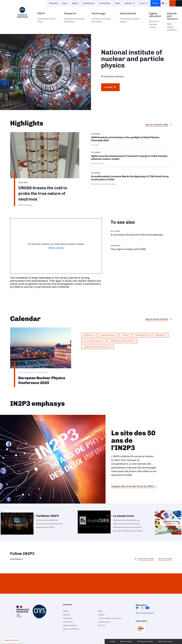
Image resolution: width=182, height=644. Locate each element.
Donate (155, 3)
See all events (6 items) (157, 319)
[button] (12, 640)
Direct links (53, 3)
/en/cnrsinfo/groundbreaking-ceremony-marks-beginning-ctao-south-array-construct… (131, 178)
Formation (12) (142, 335)
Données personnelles (145, 641)
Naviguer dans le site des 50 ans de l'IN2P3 (133, 486)
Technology (103, 19)
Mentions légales (126, 641)
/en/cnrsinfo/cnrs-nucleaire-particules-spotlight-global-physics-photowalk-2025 (131, 140)
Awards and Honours (172, 23)
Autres (125, 335)
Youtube (147, 608)
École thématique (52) (94, 341)
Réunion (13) (89, 335)
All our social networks (145, 613)
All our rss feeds (165, 559)
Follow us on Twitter (146, 559)
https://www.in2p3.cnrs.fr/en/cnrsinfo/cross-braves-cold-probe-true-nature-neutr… (45, 169)
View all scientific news (157, 125)
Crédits (112, 641)
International (132, 19)
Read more (109, 87)
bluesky (137, 608)
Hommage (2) (160, 335)
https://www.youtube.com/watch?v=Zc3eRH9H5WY (141, 233)
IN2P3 (48, 19)
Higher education (155, 22)
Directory (128, 3)
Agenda (75, 3)
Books (118, 3)
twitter (142, 608)
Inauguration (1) (108, 335)
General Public (105, 3)
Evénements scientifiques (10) (98, 347)
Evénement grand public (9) (122, 341)
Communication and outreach (110, 618)
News (65, 3)
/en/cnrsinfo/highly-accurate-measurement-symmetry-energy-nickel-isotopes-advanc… (131, 158)
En (163, 3)
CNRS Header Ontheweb (173, 3)
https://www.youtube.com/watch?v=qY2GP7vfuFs (141, 247)
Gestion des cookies (165, 641)
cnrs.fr (142, 3)
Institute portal (89, 3)
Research (75, 19)
